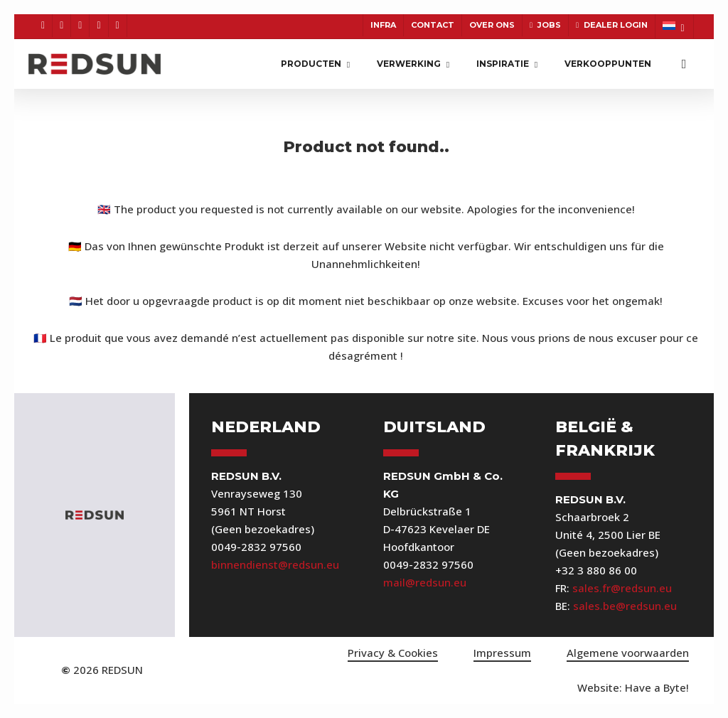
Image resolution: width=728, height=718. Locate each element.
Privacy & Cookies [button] (393, 653)
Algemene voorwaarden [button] (628, 653)
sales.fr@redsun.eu (622, 588)
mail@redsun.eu (425, 582)
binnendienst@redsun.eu (275, 564)
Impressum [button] (502, 653)
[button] (633, 688)
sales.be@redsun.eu (625, 606)
